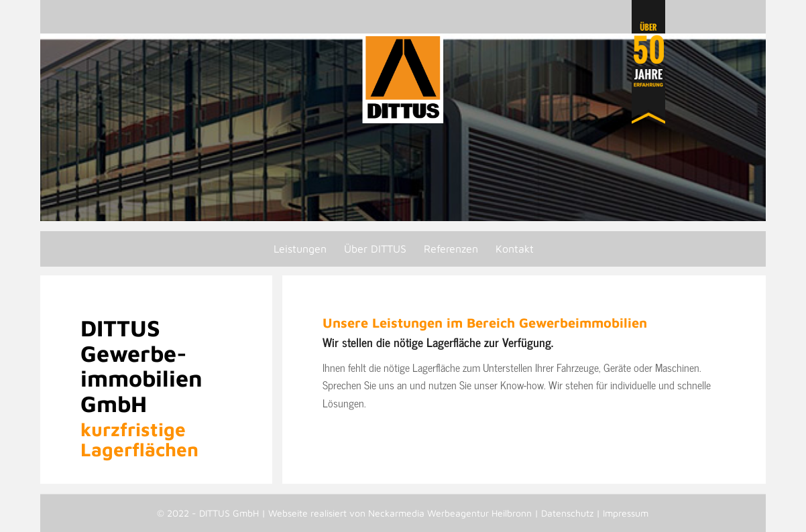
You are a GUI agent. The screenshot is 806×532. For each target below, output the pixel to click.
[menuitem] (299, 249)
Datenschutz (567, 513)
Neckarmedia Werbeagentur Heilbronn (450, 513)
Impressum (626, 513)
